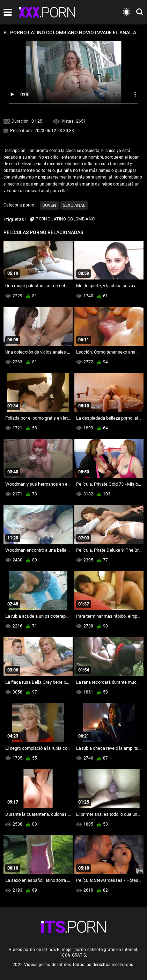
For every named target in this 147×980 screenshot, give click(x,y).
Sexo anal (74, 205)
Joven (49, 205)
